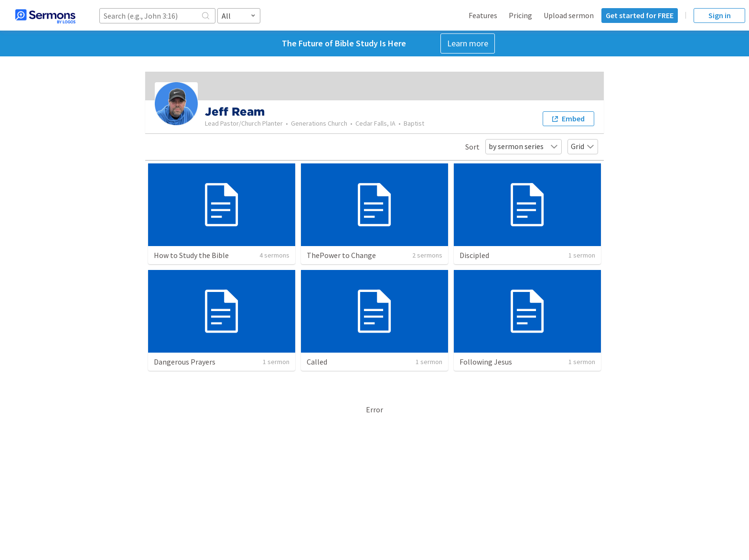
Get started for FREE (640, 15)
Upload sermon (569, 15)
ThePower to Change (341, 255)
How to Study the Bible (191, 255)
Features (483, 15)
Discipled (474, 255)
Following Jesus (486, 362)
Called (317, 362)
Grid (583, 146)
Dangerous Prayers (185, 362)
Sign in (720, 15)
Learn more (468, 43)
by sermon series (524, 146)
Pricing (520, 15)
